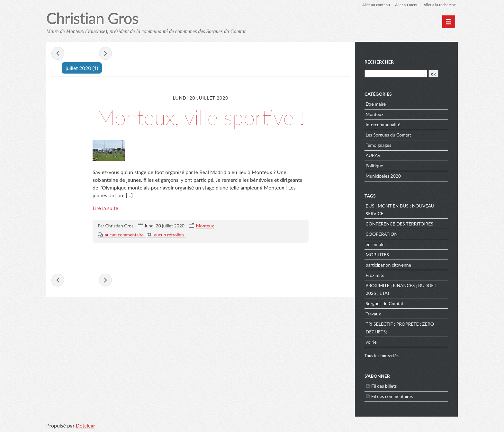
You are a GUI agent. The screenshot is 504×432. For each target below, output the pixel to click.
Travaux (373, 314)
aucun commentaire (124, 235)
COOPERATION (382, 234)
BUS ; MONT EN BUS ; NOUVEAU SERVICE (400, 210)
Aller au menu (407, 5)
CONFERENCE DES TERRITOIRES (400, 224)
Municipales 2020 (383, 176)
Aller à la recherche (440, 5)
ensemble (375, 244)
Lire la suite (105, 208)
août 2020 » (105, 53)
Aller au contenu (376, 5)
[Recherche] (396, 74)
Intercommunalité (383, 124)
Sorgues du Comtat (385, 303)
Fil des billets (384, 386)
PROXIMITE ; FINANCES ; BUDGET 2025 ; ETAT (401, 289)
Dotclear (85, 425)
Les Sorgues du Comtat (388, 135)
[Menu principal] (449, 22)
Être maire (376, 104)
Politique (374, 166)
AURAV (373, 155)
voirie (371, 342)
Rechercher (379, 62)
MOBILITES (377, 255)
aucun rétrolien (169, 235)
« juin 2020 (58, 53)
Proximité (375, 275)
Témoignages (378, 145)
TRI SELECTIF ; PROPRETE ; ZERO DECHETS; (400, 328)
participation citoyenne (388, 265)
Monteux (205, 226)
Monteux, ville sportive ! (200, 117)
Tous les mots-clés (382, 356)
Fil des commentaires (392, 396)
